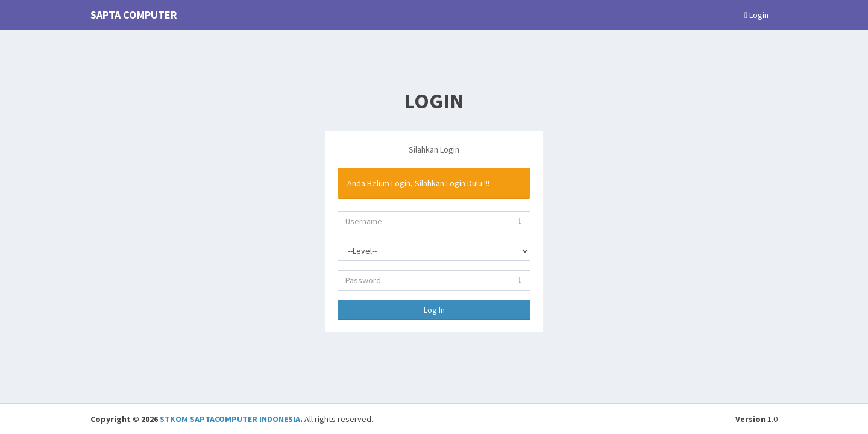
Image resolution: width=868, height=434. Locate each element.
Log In (434, 310)
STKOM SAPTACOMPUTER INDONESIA (230, 419)
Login (756, 15)
